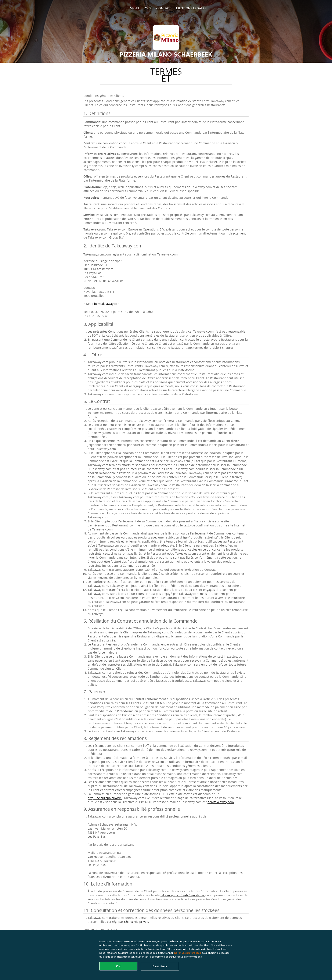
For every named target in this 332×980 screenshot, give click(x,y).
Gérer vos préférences (187, 953)
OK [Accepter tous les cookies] (118, 966)
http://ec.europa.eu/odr (105, 798)
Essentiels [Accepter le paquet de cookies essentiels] (160, 966)
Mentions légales (191, 8)
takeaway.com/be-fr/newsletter (183, 895)
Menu (134, 8)
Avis (148, 8)
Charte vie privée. (137, 922)
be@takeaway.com (107, 304)
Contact (164, 8)
